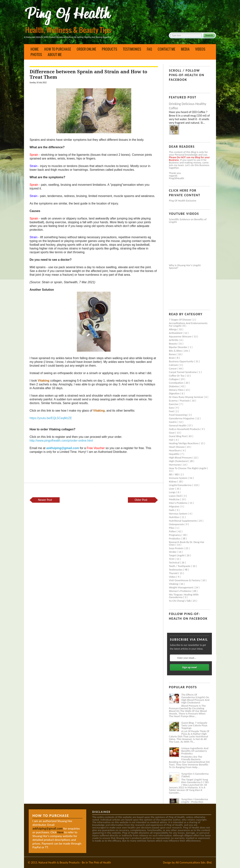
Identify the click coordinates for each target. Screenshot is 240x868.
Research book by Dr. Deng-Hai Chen (186, 543)
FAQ (149, 49)
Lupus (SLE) (176, 496)
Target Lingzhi (177, 555)
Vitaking (174, 584)
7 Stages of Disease (180, 320)
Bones (173, 354)
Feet (172, 411)
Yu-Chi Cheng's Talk (180, 601)
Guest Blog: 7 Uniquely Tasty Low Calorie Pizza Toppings (194, 725)
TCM (172, 559)
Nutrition (174, 517)
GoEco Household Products (185, 429)
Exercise (174, 404)
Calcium (174, 365)
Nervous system (178, 514)
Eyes (172, 408)
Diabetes (174, 386)
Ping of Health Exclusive (183, 201)
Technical (174, 562)
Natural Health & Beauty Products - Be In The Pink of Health (75, 862)
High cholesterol (179, 461)
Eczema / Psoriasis (180, 401)
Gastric (173, 422)
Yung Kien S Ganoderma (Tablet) (195, 775)
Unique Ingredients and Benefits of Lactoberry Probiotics (195, 751)
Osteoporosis (177, 524)
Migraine (174, 506)
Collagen (174, 379)
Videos (200, 49)
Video (173, 577)
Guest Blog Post (178, 436)
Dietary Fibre (177, 390)
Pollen (173, 531)
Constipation (176, 383)
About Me (55, 55)
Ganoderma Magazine (182, 418)
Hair (172, 440)
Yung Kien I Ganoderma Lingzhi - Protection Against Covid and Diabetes (195, 803)
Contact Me (166, 49)
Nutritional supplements (183, 521)
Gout (172, 433)
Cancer (173, 368)
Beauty (173, 344)
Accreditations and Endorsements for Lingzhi (188, 324)
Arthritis (174, 340)
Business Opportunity (181, 361)
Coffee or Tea (177, 376)
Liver (172, 489)
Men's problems (178, 503)
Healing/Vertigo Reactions (184, 443)
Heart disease (177, 447)
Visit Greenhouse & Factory (185, 580)
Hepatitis (174, 454)
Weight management (181, 587)
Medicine (175, 499)
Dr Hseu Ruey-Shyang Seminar (186, 397)
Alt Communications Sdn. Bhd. (194, 862)
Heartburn (175, 450)
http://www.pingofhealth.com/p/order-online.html (61, 441)
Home (35, 49)
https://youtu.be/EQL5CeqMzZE (51, 418)
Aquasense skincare (181, 336)
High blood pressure (181, 458)
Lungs (172, 492)
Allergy (173, 329)
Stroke (173, 552)
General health (178, 425)
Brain (172, 358)
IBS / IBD (174, 474)
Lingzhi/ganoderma (180, 485)
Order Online (86, 49)
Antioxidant (176, 333)
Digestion (175, 393)
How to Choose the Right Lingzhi (188, 468)
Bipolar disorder (178, 347)
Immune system (178, 478)
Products (109, 49)
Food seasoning (178, 415)
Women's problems (180, 591)
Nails (172, 510)
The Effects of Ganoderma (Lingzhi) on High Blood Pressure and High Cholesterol (195, 699)
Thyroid (174, 573)
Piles (172, 528)
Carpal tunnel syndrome (183, 372)
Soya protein (176, 548)
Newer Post (45, 500)
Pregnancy (175, 535)
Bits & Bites (176, 351)
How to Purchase (58, 49)
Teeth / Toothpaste (180, 566)
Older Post (141, 500)
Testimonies (132, 49)
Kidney (173, 482)
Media (185, 49)
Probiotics (175, 538)
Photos (36, 55)
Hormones (175, 465)
